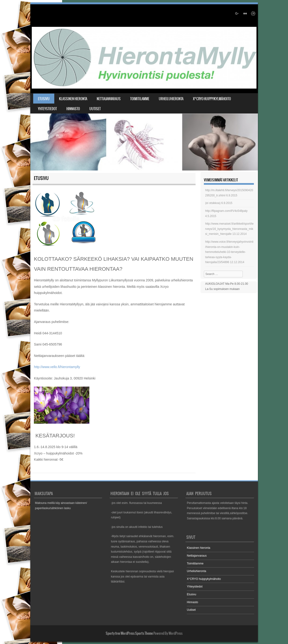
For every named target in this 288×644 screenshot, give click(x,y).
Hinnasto (73, 109)
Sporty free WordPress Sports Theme (129, 633)
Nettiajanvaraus (109, 99)
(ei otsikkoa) (213, 203)
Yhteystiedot (47, 109)
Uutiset (95, 109)
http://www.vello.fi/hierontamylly (57, 367)
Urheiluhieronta (171, 99)
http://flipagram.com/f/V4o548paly (226, 211)
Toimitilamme (140, 99)
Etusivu (44, 99)
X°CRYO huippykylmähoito (212, 99)
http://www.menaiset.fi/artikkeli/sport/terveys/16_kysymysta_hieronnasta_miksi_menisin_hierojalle (229, 229)
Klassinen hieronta (73, 99)
